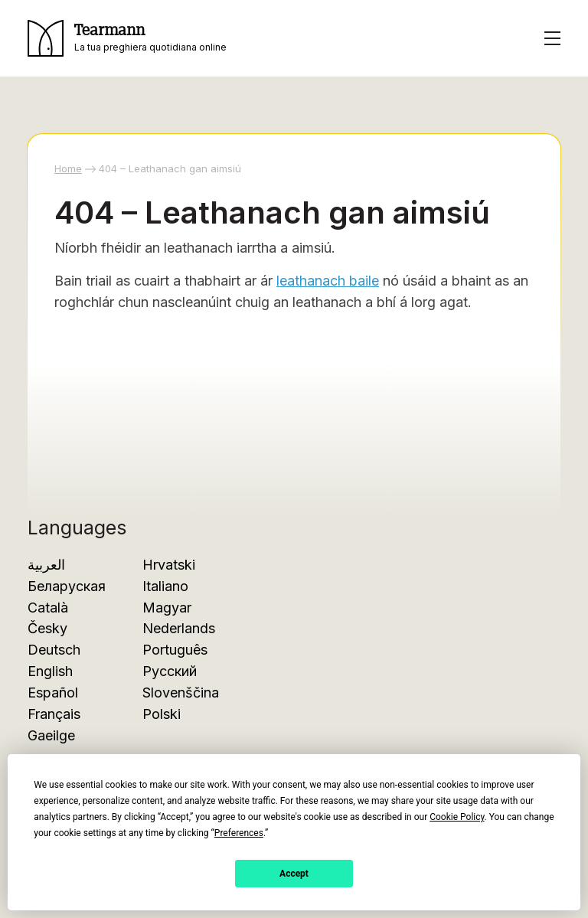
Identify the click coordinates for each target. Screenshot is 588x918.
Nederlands (179, 628)
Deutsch (54, 650)
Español (53, 693)
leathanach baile (328, 281)
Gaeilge (51, 735)
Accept (294, 874)
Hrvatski (169, 565)
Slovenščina (181, 693)
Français (54, 714)
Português (175, 650)
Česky (47, 628)
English (50, 671)
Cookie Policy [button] (457, 817)
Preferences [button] (239, 833)
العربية (46, 565)
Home (68, 168)
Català (48, 608)
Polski (162, 714)
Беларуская (67, 586)
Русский (170, 671)
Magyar (167, 608)
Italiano (165, 586)
